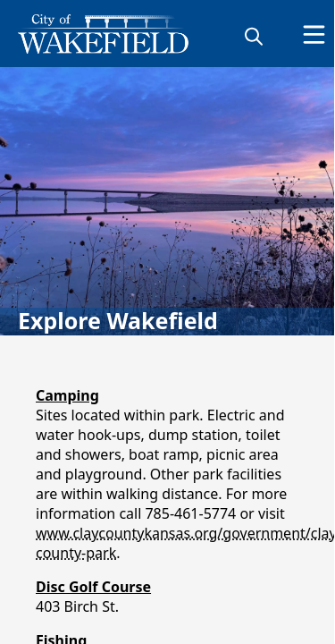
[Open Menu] (314, 34)
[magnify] (254, 36)
